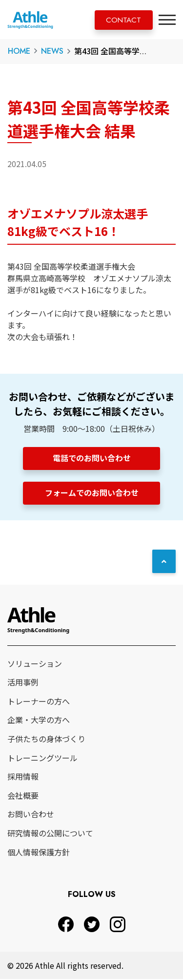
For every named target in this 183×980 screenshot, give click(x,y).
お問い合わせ (31, 815)
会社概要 (23, 796)
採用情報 (23, 778)
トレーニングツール (42, 759)
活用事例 (23, 683)
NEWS (52, 51)
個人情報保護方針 (39, 853)
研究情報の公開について (50, 834)
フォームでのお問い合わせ (92, 493)
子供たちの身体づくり (46, 740)
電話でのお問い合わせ (92, 458)
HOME (19, 51)
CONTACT (122, 20)
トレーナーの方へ (39, 702)
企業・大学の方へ (39, 721)
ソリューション (35, 664)
